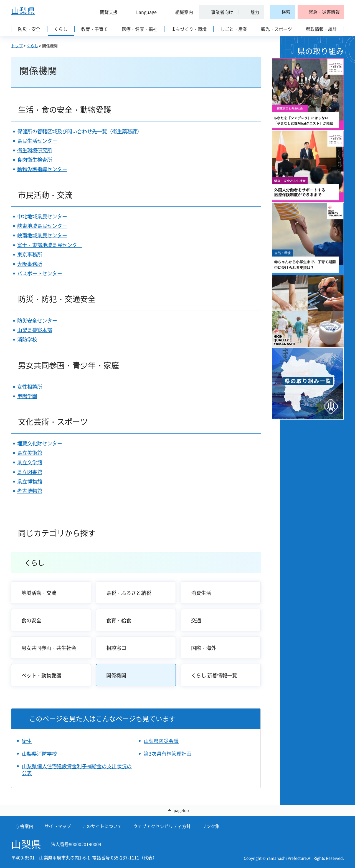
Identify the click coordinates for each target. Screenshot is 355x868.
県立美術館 (30, 453)
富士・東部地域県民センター (50, 245)
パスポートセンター (40, 273)
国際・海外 (204, 648)
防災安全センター (37, 320)
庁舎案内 (24, 826)
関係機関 (116, 675)
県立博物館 (30, 481)
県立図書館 (30, 472)
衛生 (27, 741)
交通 (196, 620)
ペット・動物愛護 (41, 675)
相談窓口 (116, 648)
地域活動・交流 (39, 593)
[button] (106, 12)
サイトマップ (58, 826)
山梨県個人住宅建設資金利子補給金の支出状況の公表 (77, 770)
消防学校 (27, 339)
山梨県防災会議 (161, 741)
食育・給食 (119, 620)
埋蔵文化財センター (40, 443)
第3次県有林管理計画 (168, 754)
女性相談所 (30, 387)
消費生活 (201, 593)
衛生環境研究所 (35, 150)
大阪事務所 (30, 264)
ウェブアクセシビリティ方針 (162, 826)
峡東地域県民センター (42, 226)
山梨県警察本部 (35, 330)
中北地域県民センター (42, 216)
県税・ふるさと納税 (129, 593)
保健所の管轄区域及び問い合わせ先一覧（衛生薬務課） (80, 131)
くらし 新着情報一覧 (214, 675)
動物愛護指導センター (42, 169)
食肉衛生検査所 (35, 160)
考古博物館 (30, 491)
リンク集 (211, 826)
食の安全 (31, 620)
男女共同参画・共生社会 (49, 648)
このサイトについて (102, 826)
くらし (32, 46)
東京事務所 (30, 254)
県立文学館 (30, 462)
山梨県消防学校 (39, 754)
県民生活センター (37, 141)
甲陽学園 (27, 396)
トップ (17, 46)
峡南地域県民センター (42, 235)
